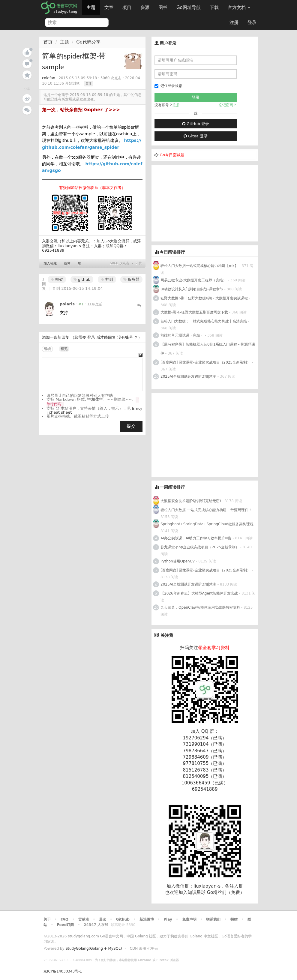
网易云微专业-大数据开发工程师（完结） (193, 280)
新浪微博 (147, 919)
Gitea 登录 (196, 136)
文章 (109, 7)
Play (168, 919)
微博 (67, 264)
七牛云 (153, 949)
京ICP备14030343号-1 (63, 971)
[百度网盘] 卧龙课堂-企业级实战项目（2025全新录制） (205, 362)
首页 (48, 42)
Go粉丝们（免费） (226, 892)
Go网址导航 (189, 6)
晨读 (103, 919)
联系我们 (213, 919)
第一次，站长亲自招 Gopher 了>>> (81, 110)
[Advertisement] (196, 202)
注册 (234, 22)
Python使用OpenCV (178, 561)
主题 (91, 7)
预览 (64, 349)
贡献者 (84, 919)
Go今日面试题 (172, 155)
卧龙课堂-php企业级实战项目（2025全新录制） (200, 547)
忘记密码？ (228, 105)
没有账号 (125, 337)
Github (123, 919)
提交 (131, 426)
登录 (252, 22)
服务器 (131, 279)
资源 (145, 7)
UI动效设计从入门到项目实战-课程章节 (192, 289)
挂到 (107, 279)
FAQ (64, 919)
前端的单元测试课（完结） (182, 335)
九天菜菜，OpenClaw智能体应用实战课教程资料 (201, 607)
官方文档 (239, 7)
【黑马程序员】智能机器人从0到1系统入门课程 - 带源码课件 (208, 349)
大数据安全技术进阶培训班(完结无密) (191, 501)
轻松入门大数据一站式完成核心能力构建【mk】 (199, 266)
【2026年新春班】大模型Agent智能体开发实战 (200, 593)
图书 (163, 7)
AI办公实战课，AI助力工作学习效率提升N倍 (196, 538)
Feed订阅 (66, 925)
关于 (47, 919)
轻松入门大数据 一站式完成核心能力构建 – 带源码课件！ (206, 510)
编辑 (47, 349)
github (82, 279)
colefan (49, 78)
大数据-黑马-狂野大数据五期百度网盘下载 (194, 312)
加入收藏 (50, 264)
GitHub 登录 (196, 124)
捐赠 (234, 919)
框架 (57, 279)
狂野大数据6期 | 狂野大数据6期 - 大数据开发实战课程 (205, 298)
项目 (127, 7)
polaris (67, 304)
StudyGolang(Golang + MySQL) (94, 949)
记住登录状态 (168, 86)
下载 (214, 7)
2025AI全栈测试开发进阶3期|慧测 (189, 376)
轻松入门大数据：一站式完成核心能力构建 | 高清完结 (204, 321)
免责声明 (189, 919)
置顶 (88, 84)
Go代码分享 (88, 42)
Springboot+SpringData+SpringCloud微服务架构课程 (207, 524)
